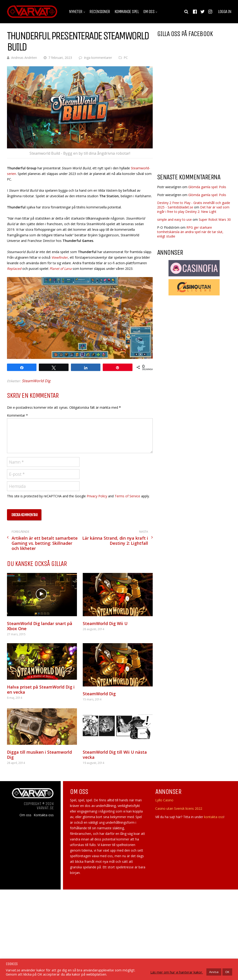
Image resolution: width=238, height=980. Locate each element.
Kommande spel (127, 12)
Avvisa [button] (214, 972)
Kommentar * (17, 415)
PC (126, 58)
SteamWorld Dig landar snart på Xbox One (40, 626)
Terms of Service (127, 496)
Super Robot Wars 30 (215, 219)
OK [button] (227, 972)
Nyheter (76, 12)
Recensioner (100, 12)
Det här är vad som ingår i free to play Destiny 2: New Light (193, 209)
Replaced (14, 269)
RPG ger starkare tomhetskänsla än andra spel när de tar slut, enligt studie (190, 232)
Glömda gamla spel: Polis (207, 187)
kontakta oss (214, 817)
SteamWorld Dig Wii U (105, 623)
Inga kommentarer (98, 58)
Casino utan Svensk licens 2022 (179, 808)
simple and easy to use (174, 219)
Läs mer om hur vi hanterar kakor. (177, 972)
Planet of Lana (61, 269)
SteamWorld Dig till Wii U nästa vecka (115, 755)
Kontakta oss (44, 815)
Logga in (225, 12)
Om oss (149, 12)
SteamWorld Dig (36, 381)
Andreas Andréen (24, 58)
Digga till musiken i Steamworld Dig (39, 755)
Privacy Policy (97, 496)
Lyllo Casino (164, 800)
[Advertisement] (196, 132)
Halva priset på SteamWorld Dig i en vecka (41, 689)
